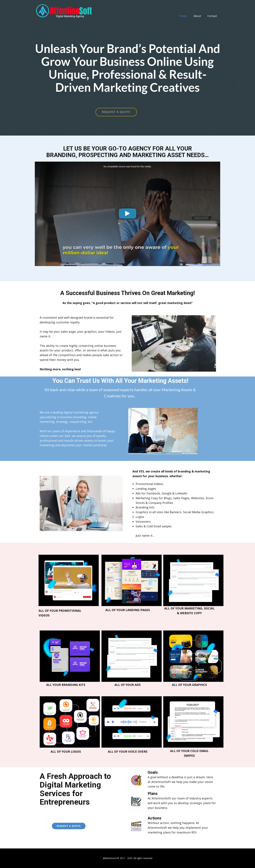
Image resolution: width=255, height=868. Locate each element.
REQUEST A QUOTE (78, 112)
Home (183, 16)
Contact (212, 16)
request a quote (69, 826)
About (197, 16)
